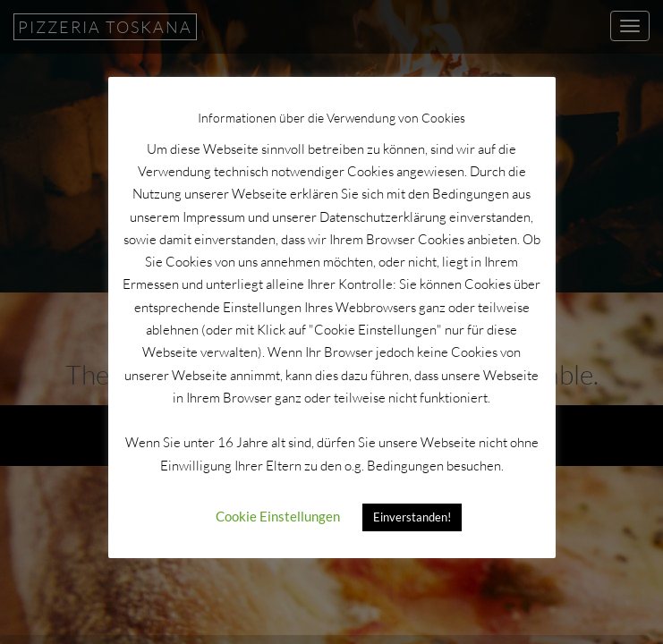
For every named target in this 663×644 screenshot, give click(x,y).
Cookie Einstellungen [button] (278, 516)
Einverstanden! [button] (412, 517)
